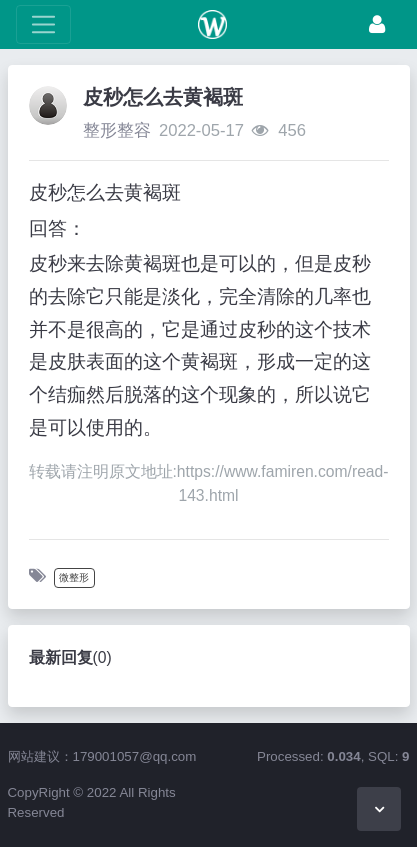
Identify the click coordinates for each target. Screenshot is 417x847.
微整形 (74, 577)
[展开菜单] (43, 24)
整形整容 (117, 130)
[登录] (377, 24)
